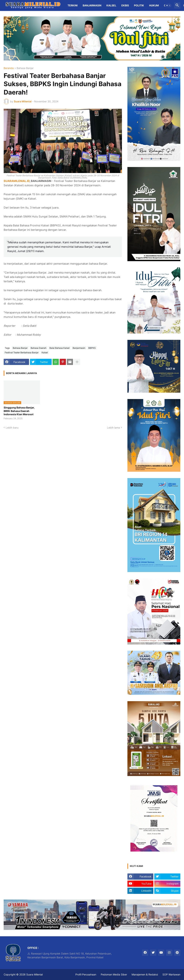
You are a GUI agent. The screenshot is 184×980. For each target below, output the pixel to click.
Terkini (73, 5)
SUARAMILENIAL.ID (17, 181)
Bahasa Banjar (25, 68)
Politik (139, 5)
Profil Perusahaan (86, 974)
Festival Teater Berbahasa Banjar (22, 352)
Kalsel (111, 5)
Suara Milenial (34, 974)
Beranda (9, 68)
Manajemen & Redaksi (145, 974)
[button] (168, 5)
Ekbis (125, 5)
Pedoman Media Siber (114, 974)
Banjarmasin (92, 5)
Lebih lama (113, 428)
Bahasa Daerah (39, 348)
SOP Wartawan (171, 974)
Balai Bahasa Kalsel (60, 348)
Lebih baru (12, 428)
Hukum (154, 5)
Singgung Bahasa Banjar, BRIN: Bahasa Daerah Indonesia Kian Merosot (19, 411)
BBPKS (92, 348)
